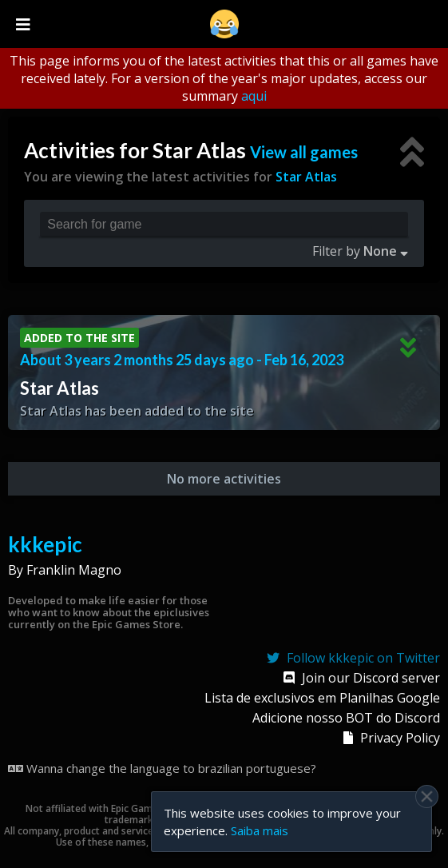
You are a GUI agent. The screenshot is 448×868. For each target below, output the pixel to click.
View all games (304, 152)
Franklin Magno (74, 570)
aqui (254, 96)
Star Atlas (306, 177)
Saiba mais (260, 830)
